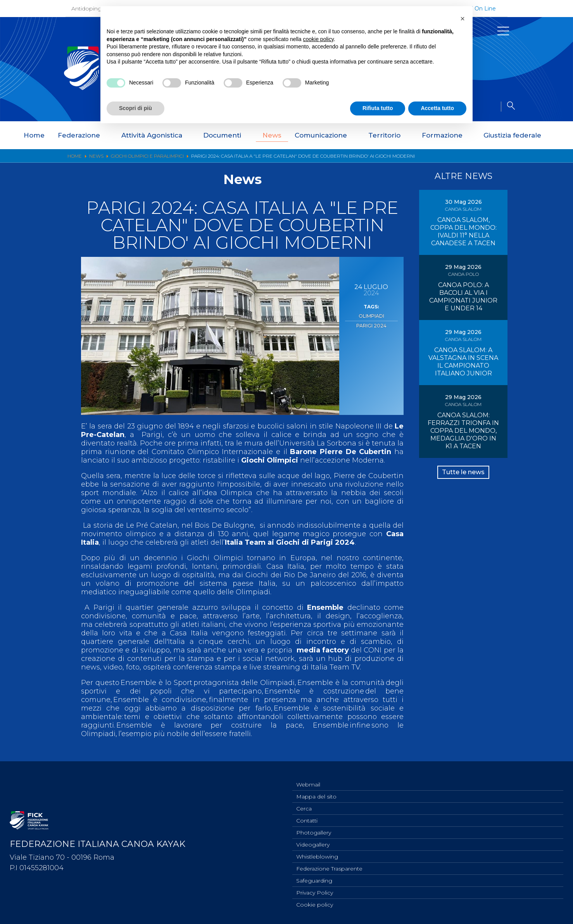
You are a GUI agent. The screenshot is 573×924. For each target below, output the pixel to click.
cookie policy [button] (318, 39)
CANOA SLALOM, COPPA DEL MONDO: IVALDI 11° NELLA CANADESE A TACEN (463, 231)
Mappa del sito (316, 789)
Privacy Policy (315, 891)
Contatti (307, 815)
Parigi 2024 (371, 323)
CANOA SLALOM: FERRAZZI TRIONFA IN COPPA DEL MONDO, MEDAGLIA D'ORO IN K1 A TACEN (463, 454)
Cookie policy (315, 904)
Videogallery (313, 840)
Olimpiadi (371, 315)
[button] (463, 19)
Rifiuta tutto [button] (378, 108)
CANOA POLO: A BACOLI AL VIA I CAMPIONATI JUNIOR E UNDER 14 (463, 304)
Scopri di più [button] (135, 108)
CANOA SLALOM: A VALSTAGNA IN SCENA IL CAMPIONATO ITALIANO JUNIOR (463, 377)
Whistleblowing (317, 853)
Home (34, 135)
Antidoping (86, 9)
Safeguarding (314, 879)
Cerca (304, 802)
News (272, 135)
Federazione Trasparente (329, 866)
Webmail (308, 776)
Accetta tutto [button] (437, 108)
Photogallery (314, 828)
